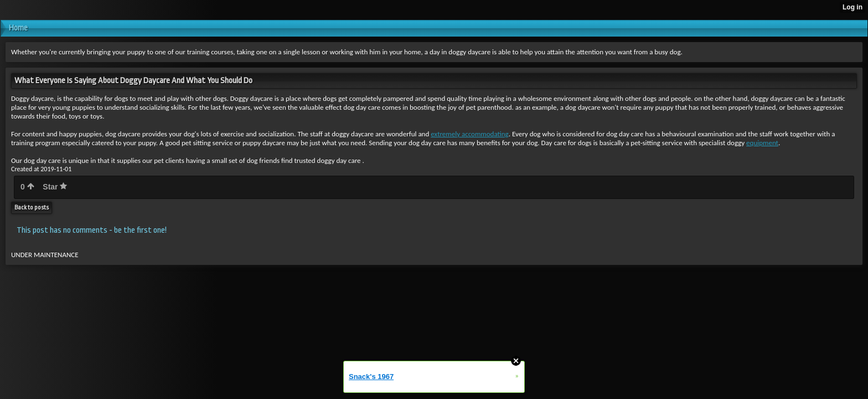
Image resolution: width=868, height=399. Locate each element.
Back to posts (32, 208)
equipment (762, 143)
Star (55, 187)
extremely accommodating (470, 134)
